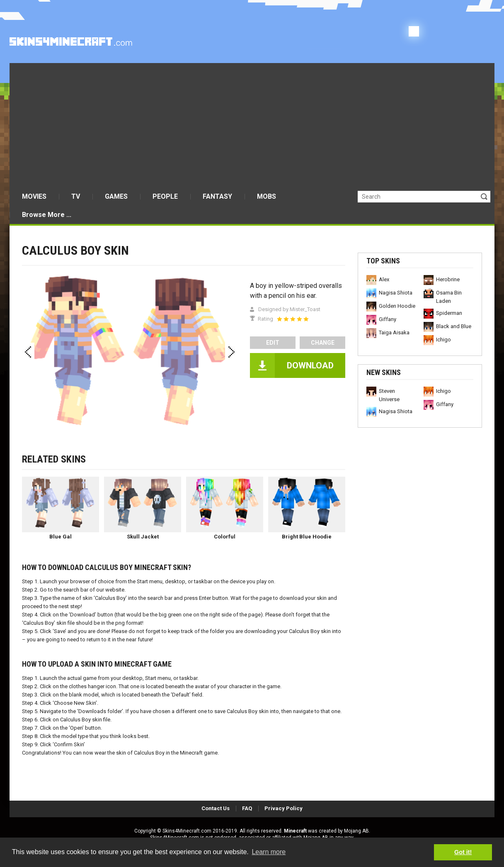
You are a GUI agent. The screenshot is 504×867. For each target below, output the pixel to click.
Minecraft (295, 831)
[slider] (293, 319)
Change (323, 343)
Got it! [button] (463, 852)
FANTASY (217, 196)
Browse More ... (47, 215)
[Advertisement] (252, 125)
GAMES (116, 196)
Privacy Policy (283, 808)
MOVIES (34, 196)
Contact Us (216, 808)
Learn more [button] (269, 852)
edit (273, 343)
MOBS (267, 196)
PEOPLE (165, 196)
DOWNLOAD (310, 365)
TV (76, 196)
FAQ (247, 808)
